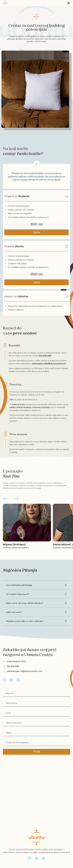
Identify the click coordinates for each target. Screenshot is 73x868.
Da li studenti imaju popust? (36, 594)
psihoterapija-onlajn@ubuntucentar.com (49, 363)
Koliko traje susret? (36, 612)
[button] (6, 499)
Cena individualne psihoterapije (36, 585)
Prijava (37, 232)
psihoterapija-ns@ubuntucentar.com (25, 671)
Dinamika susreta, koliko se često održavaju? (36, 621)
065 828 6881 (45, 356)
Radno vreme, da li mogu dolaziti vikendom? (36, 603)
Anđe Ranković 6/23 (16, 661)
